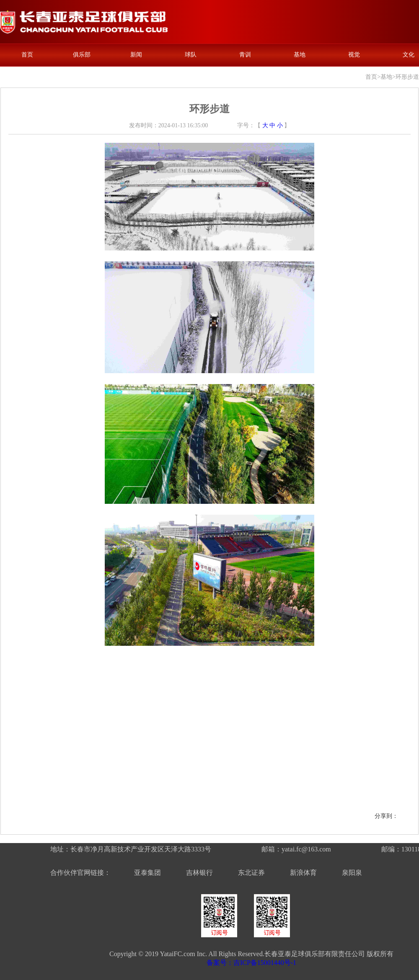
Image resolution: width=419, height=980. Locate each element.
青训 (245, 55)
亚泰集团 (147, 873)
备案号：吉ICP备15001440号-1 (251, 963)
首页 (27, 55)
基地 (300, 55)
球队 (191, 55)
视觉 (354, 55)
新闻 (136, 55)
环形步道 (407, 77)
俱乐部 (82, 55)
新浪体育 (303, 873)
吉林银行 (199, 873)
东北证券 (251, 873)
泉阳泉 (352, 873)
